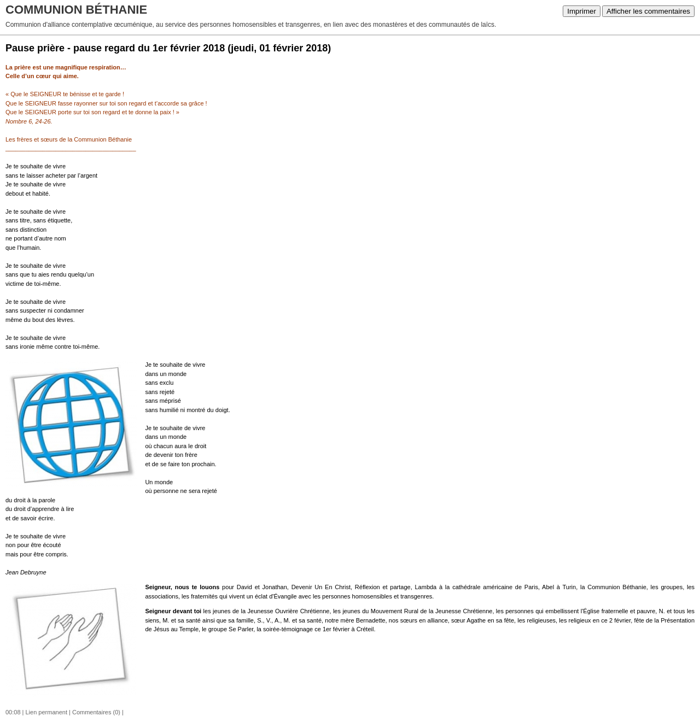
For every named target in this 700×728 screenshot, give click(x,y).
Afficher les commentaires (648, 11)
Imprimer (582, 11)
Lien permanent (46, 712)
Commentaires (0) (96, 712)
